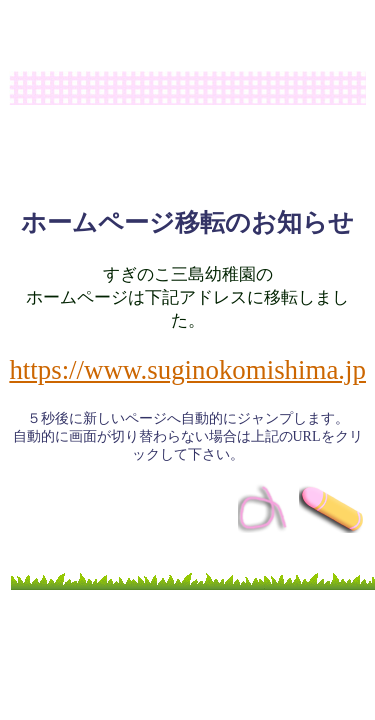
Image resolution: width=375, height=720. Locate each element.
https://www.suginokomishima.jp (187, 370)
